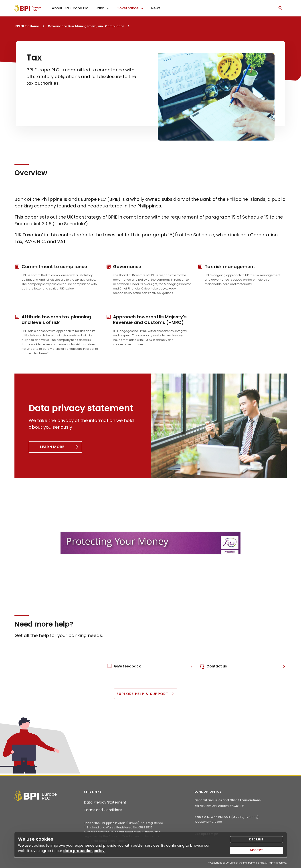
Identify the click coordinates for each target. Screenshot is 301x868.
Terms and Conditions (103, 810)
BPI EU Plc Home (27, 26)
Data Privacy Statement (105, 802)
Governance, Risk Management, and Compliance (86, 26)
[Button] (55, 447)
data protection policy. (84, 851)
